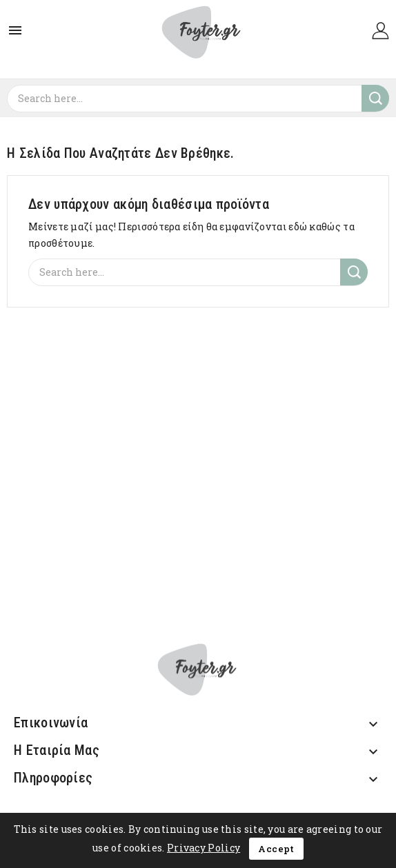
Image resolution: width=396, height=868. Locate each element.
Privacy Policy (204, 848)
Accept (276, 849)
